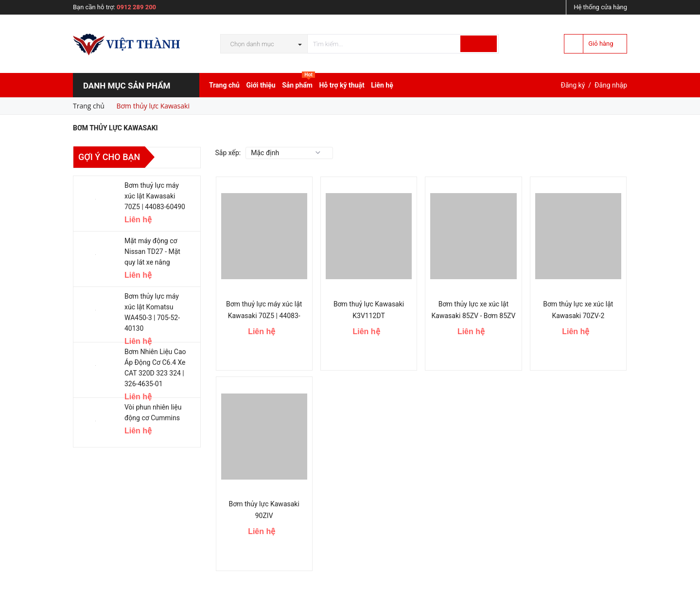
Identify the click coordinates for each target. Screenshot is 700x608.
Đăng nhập (611, 85)
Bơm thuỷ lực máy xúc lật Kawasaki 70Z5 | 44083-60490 (264, 316)
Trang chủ (224, 85)
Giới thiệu (261, 85)
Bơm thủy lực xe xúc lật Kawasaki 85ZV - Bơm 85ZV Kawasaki (474, 316)
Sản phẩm (298, 83)
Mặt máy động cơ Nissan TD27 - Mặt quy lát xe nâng (152, 251)
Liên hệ (382, 85)
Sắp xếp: (228, 153)
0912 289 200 (136, 7)
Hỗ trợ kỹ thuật (341, 85)
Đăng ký (573, 85)
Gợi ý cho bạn (109, 157)
